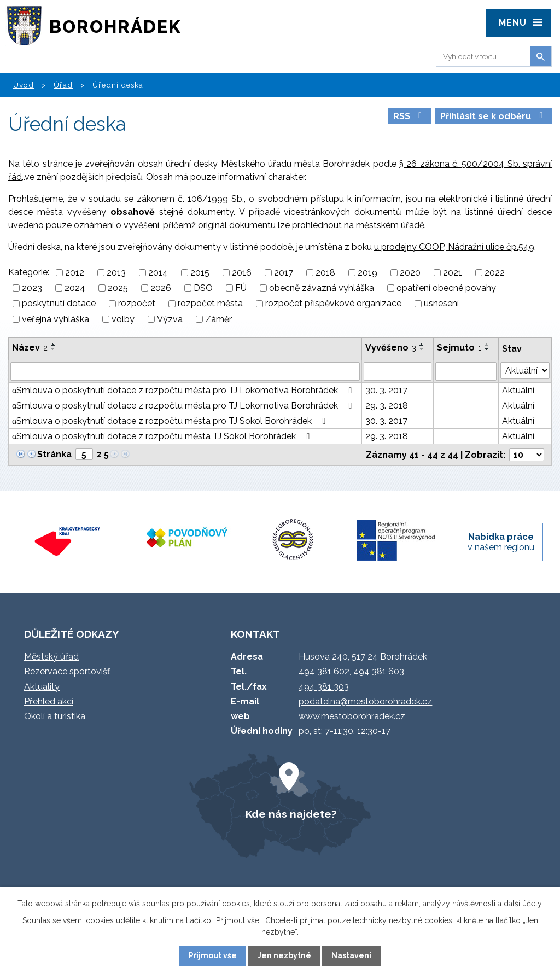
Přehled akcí (49, 701)
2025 (118, 288)
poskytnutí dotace (59, 304)
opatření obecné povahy (446, 288)
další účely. (523, 904)
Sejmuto (459, 348)
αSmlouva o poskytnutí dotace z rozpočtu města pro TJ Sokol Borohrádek (171, 421)
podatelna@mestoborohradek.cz (365, 701)
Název (30, 348)
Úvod (24, 85)
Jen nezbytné (284, 955)
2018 (325, 273)
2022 (495, 273)
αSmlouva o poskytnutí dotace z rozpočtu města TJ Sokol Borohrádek (163, 436)
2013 (116, 273)
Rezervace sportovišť (67, 671)
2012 (75, 273)
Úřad (63, 85)
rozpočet (137, 304)
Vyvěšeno (391, 348)
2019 (367, 273)
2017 (284, 273)
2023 (32, 288)
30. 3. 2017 (386, 390)
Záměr (218, 319)
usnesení (441, 304)
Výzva (170, 319)
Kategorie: (29, 272)
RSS (409, 116)
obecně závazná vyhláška (322, 288)
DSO (203, 288)
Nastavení (351, 955)
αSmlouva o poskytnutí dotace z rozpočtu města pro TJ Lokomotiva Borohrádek (184, 390)
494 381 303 (324, 687)
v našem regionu (501, 542)
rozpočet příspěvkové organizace (333, 304)
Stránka (54, 454)
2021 (453, 273)
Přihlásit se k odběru (493, 116)
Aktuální (518, 390)
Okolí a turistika (55, 716)
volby (123, 319)
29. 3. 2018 (387, 406)
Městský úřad (51, 657)
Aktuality (42, 687)
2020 (410, 273)
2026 (161, 288)
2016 (242, 273)
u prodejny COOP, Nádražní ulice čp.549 (454, 247)
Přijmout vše (213, 955)
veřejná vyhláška (56, 319)
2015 (200, 273)
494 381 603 (379, 671)
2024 (75, 288)
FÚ (241, 288)
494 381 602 (324, 671)
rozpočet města (210, 304)
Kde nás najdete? (291, 814)
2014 (158, 273)
